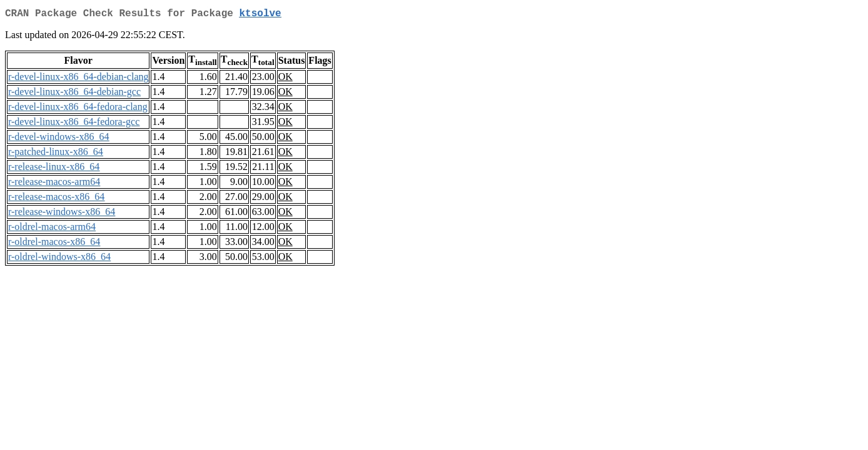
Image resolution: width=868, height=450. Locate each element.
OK (285, 79)
